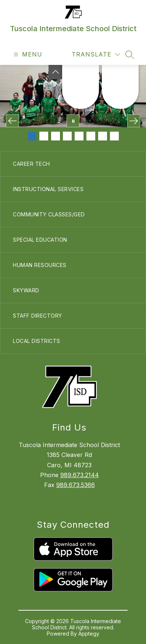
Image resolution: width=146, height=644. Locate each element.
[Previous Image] (12, 121)
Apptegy (89, 634)
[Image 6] (91, 136)
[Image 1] (32, 136)
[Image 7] (103, 136)
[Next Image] (134, 121)
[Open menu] (27, 54)
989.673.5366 (76, 485)
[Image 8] (114, 136)
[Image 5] (79, 136)
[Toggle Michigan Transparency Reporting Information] (56, 72)
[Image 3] (56, 136)
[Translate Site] (96, 54)
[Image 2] (44, 136)
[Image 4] (67, 136)
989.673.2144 (80, 475)
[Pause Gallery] (73, 121)
